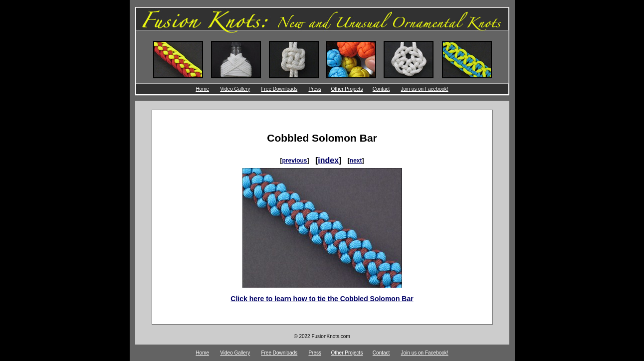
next (356, 161)
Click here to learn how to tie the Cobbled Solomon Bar (322, 299)
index (328, 160)
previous (294, 161)
